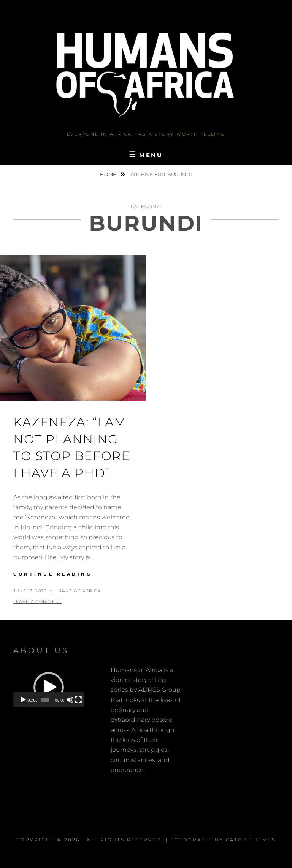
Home (109, 174)
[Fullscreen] (78, 700)
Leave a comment (38, 601)
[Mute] (70, 700)
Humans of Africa (75, 591)
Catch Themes (251, 840)
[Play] (23, 700)
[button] (49, 687)
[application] (49, 687)
